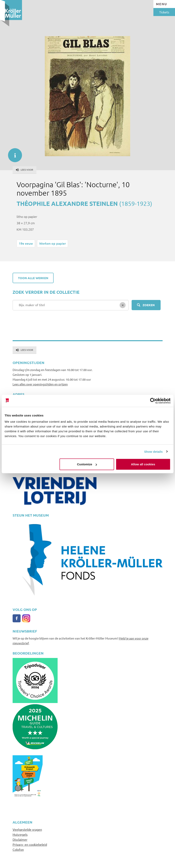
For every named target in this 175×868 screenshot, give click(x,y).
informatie (13, 153)
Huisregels (20, 834)
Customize (87, 464)
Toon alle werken (33, 278)
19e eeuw (26, 243)
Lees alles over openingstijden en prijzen (40, 384)
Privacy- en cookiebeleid (30, 844)
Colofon (18, 849)
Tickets (164, 12)
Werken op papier (52, 243)
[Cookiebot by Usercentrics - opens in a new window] (153, 401)
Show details (153, 451)
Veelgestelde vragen (27, 829)
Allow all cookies (143, 464)
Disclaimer (20, 839)
